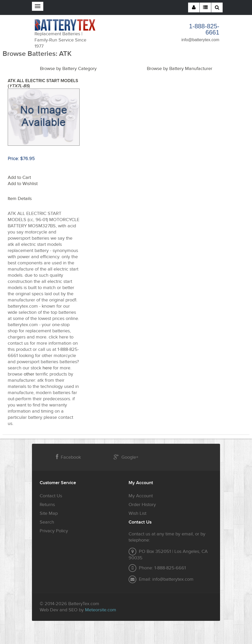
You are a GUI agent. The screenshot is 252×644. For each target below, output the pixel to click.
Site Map (49, 513)
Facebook (68, 457)
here (47, 368)
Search (47, 522)
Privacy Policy (54, 531)
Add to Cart (19, 177)
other (29, 374)
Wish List (137, 513)
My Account (141, 496)
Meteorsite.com (101, 610)
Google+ (126, 457)
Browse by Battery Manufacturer (180, 69)
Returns (47, 505)
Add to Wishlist (23, 184)
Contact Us (51, 496)
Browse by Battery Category (68, 69)
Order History (142, 505)
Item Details (20, 199)
